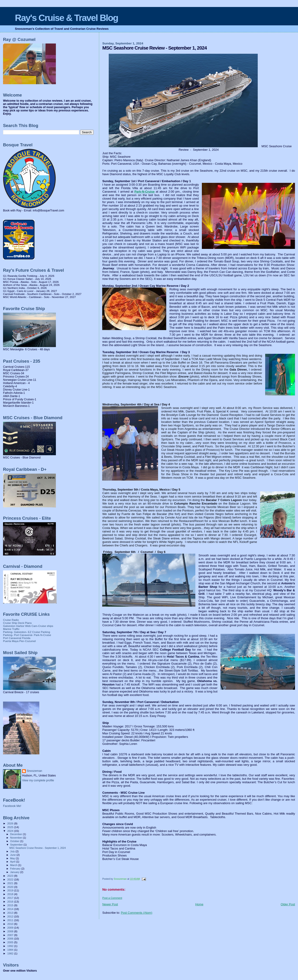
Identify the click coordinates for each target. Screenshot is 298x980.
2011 (11, 920)
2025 (11, 827)
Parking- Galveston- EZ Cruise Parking (27, 632)
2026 (11, 823)
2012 (11, 916)
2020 (11, 887)
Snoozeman (34, 771)
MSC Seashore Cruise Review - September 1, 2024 (37, 848)
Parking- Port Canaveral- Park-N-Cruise (27, 635)
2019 (11, 890)
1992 (11, 946)
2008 (11, 931)
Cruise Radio (11, 620)
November (17, 838)
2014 (11, 909)
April (13, 862)
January (15, 872)
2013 (11, 913)
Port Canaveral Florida (17, 638)
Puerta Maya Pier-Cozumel (19, 641)
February (16, 869)
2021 (11, 883)
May (13, 858)
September (17, 845)
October (15, 841)
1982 (11, 953)
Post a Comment (112, 898)
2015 (11, 905)
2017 (11, 898)
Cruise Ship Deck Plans (17, 623)
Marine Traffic (11, 629)
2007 (11, 935)
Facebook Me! (12, 806)
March (14, 865)
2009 (11, 928)
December (17, 834)
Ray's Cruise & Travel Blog (66, 18)
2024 (11, 831)
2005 (11, 942)
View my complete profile (38, 780)
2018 (11, 894)
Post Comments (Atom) (137, 913)
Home (199, 904)
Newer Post (110, 904)
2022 (11, 879)
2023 (11, 876)
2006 (11, 938)
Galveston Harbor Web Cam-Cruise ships (28, 626)
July (13, 851)
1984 (11, 950)
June (13, 855)
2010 (11, 924)
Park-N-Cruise (144, 192)
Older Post (288, 904)
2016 (11, 901)
